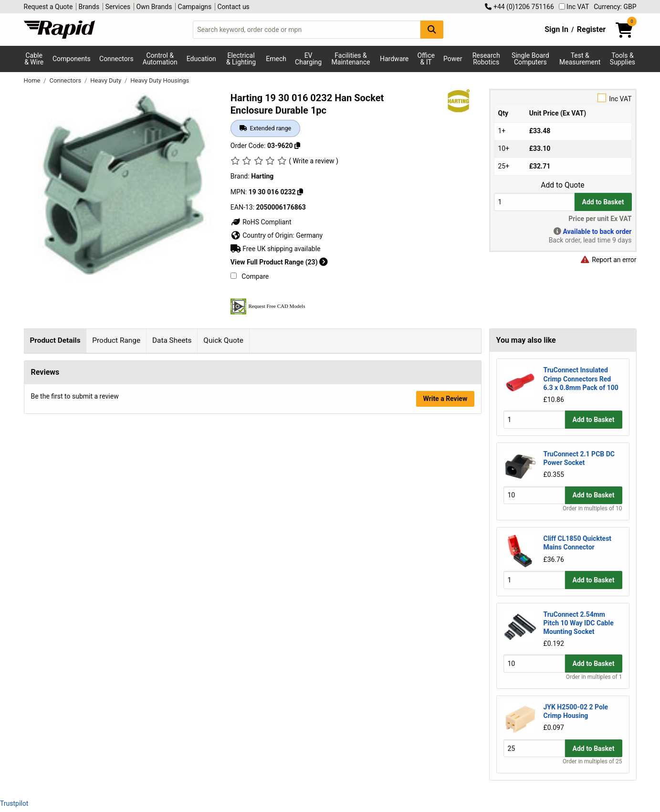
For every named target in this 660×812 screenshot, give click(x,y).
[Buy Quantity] (534, 202)
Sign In (556, 29)
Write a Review (445, 548)
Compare (250, 276)
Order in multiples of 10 (592, 508)
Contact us (234, 7)
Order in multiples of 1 (594, 677)
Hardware (394, 59)
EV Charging (308, 59)
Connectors (116, 59)
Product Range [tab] (116, 340)
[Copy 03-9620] (297, 146)
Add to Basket (603, 202)
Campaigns (195, 7)
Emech (276, 59)
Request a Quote (48, 7)
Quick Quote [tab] (223, 340)
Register (591, 29)
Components (72, 59)
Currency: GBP (615, 7)
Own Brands (154, 7)
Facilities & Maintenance (351, 59)
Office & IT (426, 59)
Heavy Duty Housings (160, 80)
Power (453, 59)
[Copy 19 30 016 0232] (300, 192)
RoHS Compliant (261, 222)
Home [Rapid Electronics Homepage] (33, 80)
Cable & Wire (34, 59)
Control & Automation (160, 59)
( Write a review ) (314, 161)
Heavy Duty (106, 80)
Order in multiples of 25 (592, 761)
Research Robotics (486, 59)
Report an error (608, 260)
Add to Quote (562, 185)
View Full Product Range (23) (279, 262)
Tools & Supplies (623, 59)
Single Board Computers (530, 59)
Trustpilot (14, 803)
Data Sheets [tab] (172, 340)
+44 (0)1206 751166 (519, 7)
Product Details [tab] (55, 340)
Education (201, 59)
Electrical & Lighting (241, 59)
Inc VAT (574, 7)
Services (118, 7)
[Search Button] (432, 29)
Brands (89, 7)
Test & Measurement (580, 59)
